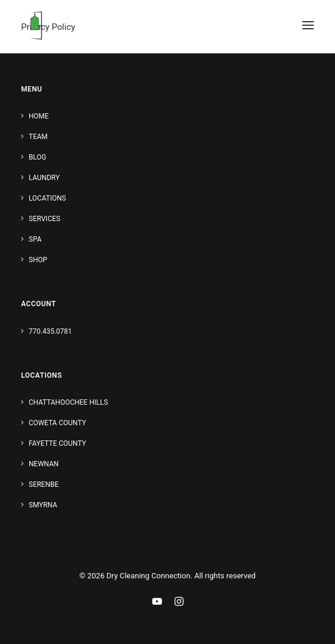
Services (45, 219)
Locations (47, 198)
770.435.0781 (50, 331)
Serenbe (44, 484)
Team (38, 137)
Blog (37, 157)
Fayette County (57, 443)
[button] (308, 25)
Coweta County (57, 423)
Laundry (44, 178)
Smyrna (43, 505)
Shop (38, 260)
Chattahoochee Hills (68, 402)
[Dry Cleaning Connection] (36, 25)
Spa (35, 239)
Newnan (44, 464)
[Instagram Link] (179, 603)
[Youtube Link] (157, 603)
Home (39, 116)
